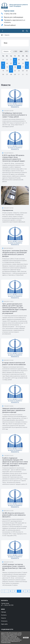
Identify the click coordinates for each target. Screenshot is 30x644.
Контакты (4, 615)
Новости (3, 618)
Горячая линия (9, 11)
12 (3, 67)
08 (15, 63)
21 (11, 71)
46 (10, 591)
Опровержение (8, 210)
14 (11, 67)
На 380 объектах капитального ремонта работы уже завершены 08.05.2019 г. (14, 515)
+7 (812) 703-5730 (10, 14)
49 (23, 591)
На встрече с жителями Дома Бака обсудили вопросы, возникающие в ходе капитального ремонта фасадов (15, 253)
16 (19, 67)
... (7, 591)
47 (15, 591)
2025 (26, 51)
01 (15, 60)
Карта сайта (4, 624)
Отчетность (4, 621)
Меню (6, 43)
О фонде (4, 612)
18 (27, 67)
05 (3, 63)
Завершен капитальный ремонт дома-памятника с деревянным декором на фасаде (14, 410)
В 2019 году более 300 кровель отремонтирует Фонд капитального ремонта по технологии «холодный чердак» (14, 158)
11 (27, 63)
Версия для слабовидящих (14, 17)
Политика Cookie (6, 642)
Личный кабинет (10, 25)
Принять (26, 638)
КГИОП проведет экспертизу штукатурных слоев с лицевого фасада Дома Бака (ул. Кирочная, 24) (14, 567)
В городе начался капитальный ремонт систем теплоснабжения (14, 364)
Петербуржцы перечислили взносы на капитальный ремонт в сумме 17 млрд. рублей (15, 115)
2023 (16, 51)
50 (28, 591)
